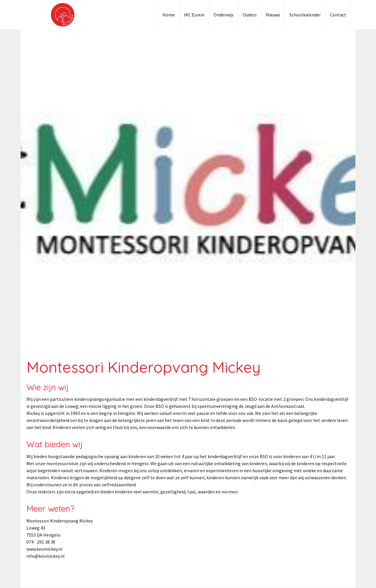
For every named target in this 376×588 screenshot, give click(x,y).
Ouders (250, 15)
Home (169, 15)
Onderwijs (224, 15)
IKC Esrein (194, 15)
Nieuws (273, 15)
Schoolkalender (305, 15)
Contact (338, 15)
